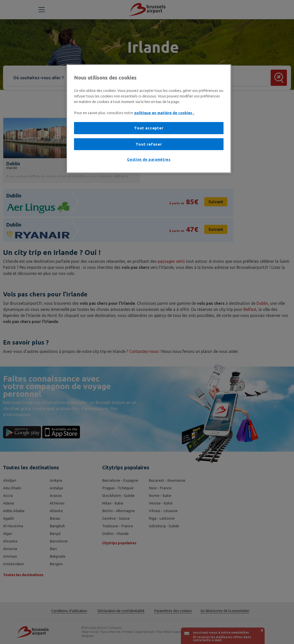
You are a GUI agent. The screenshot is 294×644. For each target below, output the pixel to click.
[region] (149, 119)
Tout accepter (149, 128)
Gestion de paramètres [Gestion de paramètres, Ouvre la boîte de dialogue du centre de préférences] (149, 159)
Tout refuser (149, 144)
